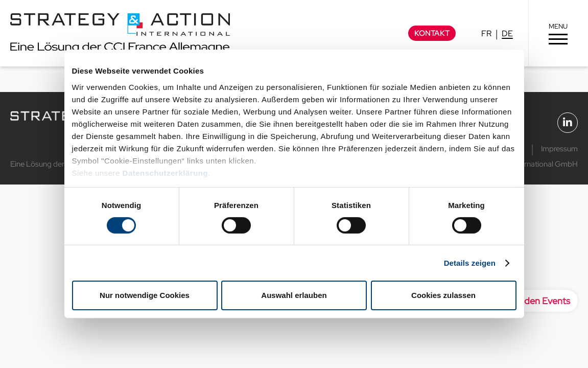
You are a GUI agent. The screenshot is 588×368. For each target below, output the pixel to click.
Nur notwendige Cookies (145, 295)
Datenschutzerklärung (166, 172)
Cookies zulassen (443, 295)
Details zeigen (470, 263)
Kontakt (432, 33)
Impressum (559, 149)
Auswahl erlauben (294, 295)
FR (486, 33)
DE (507, 33)
